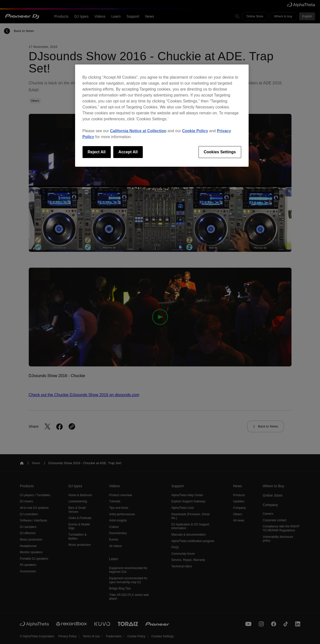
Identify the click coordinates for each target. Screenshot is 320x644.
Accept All (128, 152)
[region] (162, 116)
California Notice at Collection (138, 131)
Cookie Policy (195, 131)
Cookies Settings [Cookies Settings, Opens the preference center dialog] (220, 152)
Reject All (97, 152)
